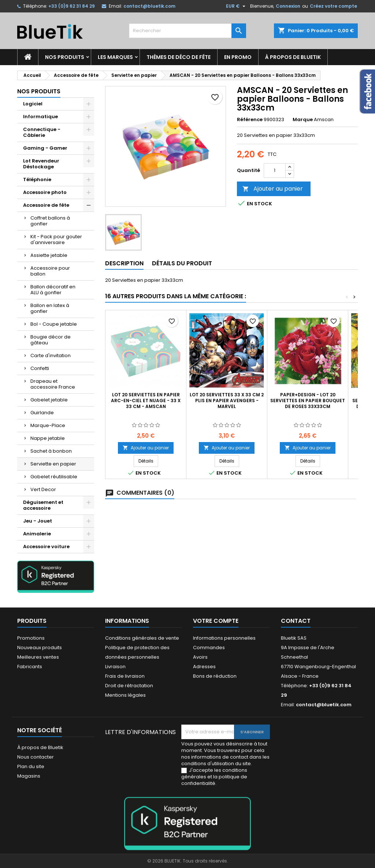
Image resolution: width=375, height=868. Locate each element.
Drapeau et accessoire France (53, 384)
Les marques (115, 57)
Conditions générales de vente (142, 638)
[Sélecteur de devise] (237, 6)
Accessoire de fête (46, 205)
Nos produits (65, 57)
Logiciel (33, 104)
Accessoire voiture (46, 547)
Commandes (209, 648)
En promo (238, 57)
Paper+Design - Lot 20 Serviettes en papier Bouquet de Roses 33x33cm (308, 401)
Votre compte (216, 621)
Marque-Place (48, 425)
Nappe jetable (48, 438)
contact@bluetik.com (149, 6)
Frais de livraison (125, 676)
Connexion (288, 6)
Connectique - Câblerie (42, 132)
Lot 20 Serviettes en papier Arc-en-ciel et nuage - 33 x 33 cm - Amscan (146, 401)
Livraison (115, 667)
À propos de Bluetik (293, 57)
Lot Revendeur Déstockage (41, 164)
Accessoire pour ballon (50, 271)
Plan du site (31, 766)
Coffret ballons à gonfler (50, 221)
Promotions (31, 638)
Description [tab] (124, 263)
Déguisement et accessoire (43, 505)
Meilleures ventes (38, 657)
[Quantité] (275, 171)
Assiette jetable (49, 255)
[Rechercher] (187, 31)
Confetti (40, 368)
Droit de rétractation (129, 686)
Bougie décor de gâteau (51, 340)
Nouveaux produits (40, 648)
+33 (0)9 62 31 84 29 (72, 6)
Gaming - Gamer (45, 148)
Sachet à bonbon (51, 451)
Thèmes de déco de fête (179, 57)
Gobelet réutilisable (54, 477)
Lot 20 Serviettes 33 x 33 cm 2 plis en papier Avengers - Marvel (227, 401)
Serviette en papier (53, 464)
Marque (303, 120)
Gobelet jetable (49, 400)
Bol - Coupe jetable (54, 324)
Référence (250, 120)
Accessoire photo (45, 192)
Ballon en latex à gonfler (50, 308)
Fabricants (30, 667)
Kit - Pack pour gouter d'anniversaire (56, 240)
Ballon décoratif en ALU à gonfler (53, 290)
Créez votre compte (333, 6)
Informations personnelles (224, 638)
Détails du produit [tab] (182, 263)
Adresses (204, 667)
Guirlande (42, 413)
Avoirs (200, 657)
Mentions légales (125, 695)
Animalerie (37, 534)
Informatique (40, 117)
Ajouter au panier (273, 189)
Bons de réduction (215, 676)
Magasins (29, 776)
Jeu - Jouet (38, 521)
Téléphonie (37, 179)
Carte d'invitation (51, 356)
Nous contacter (36, 757)
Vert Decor (43, 489)
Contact (296, 621)
